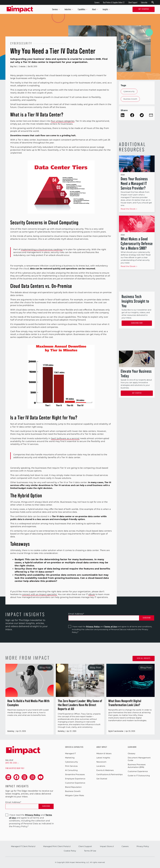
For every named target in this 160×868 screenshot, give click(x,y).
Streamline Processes (75, 775)
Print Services (71, 766)
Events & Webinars (105, 770)
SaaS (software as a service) (65, 438)
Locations (101, 766)
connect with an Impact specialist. (40, 594)
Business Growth (130, 99)
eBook (92, 594)
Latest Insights (103, 758)
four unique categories (63, 121)
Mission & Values (104, 754)
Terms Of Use (90, 851)
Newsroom (101, 762)
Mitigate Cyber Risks (75, 795)
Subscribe (144, 2)
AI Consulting (71, 770)
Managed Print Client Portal (57, 846)
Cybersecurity (129, 91)
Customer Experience (75, 783)
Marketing (70, 758)
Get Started (144, 9)
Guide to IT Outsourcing (139, 776)
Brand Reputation (73, 787)
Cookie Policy (70, 851)
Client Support (133, 2)
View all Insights (144, 658)
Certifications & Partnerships (110, 775)
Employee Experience (75, 779)
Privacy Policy (93, 627)
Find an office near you (15, 768)
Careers (97, 2)
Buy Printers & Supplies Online (114, 2)
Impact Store (107, 846)
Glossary (132, 754)
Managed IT (70, 754)
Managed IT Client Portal (23, 846)
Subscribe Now (137, 323)
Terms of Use (111, 627)
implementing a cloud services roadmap (42, 249)
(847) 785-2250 (12, 763)
